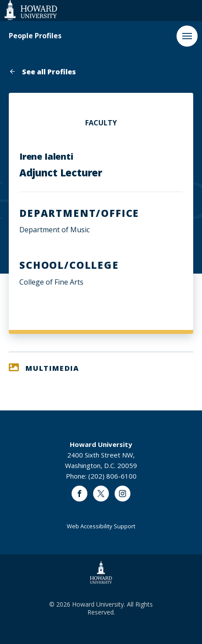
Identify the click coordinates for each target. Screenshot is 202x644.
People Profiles (35, 36)
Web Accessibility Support (101, 526)
